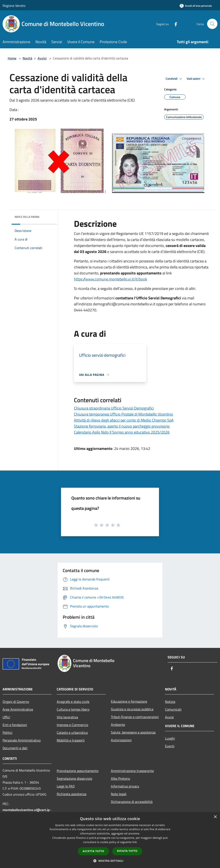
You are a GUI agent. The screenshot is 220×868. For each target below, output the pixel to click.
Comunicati (173, 709)
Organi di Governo (16, 702)
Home (12, 58)
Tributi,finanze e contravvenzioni (135, 717)
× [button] (215, 817)
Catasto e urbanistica (72, 732)
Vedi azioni (196, 79)
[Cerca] (212, 24)
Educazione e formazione (129, 701)
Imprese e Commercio (72, 725)
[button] (110, 861)
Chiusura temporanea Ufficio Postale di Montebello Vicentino (123, 414)
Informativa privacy (125, 786)
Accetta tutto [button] (93, 851)
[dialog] (110, 840)
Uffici (6, 717)
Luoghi (170, 738)
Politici (8, 732)
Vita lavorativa (67, 717)
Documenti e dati (15, 748)
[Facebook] (174, 24)
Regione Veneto (14, 6)
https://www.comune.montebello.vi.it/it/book (111, 279)
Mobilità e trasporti (71, 740)
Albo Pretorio (120, 778)
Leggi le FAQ (66, 786)
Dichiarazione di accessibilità (132, 802)
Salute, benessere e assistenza (133, 732)
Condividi (174, 79)
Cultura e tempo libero (73, 709)
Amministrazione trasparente (132, 771)
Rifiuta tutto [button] (127, 851)
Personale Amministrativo (22, 740)
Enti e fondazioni (15, 725)
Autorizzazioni (121, 740)
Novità (27, 58)
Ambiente (118, 725)
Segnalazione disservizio (74, 778)
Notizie (170, 702)
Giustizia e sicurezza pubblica (132, 709)
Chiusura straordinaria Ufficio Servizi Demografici (114, 408)
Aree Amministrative (18, 709)
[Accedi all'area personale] (196, 6)
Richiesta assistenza (72, 794)
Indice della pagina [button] (27, 217)
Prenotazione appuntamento (78, 771)
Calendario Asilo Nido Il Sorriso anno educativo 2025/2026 (122, 432)
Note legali (119, 794)
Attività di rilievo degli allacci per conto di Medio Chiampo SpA (124, 420)
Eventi (170, 746)
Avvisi (42, 58)
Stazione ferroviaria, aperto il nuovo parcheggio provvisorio (122, 426)
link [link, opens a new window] (135, 842)
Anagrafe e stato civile (73, 702)
